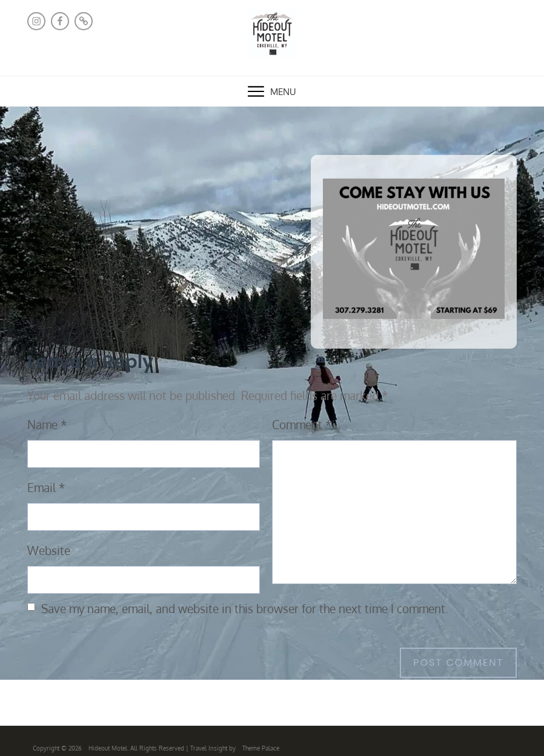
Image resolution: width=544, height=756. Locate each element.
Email (46, 488)
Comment (302, 425)
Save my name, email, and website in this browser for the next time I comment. (245, 609)
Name (47, 425)
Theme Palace (261, 748)
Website (49, 551)
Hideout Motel (108, 748)
